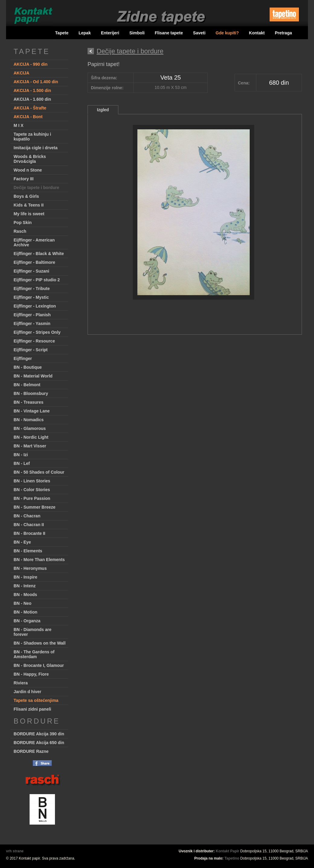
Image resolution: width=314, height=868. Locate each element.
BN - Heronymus (30, 568)
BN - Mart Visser (30, 446)
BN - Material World (33, 376)
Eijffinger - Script (31, 350)
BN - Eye (22, 542)
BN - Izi (21, 455)
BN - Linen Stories (32, 481)
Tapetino (232, 858)
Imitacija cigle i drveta (36, 148)
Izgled (103, 110)
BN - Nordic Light (31, 437)
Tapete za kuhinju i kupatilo (32, 137)
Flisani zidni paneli (32, 709)
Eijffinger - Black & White (39, 254)
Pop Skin (23, 223)
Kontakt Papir (228, 851)
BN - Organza (27, 621)
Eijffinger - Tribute (32, 289)
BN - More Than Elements (39, 560)
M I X (19, 125)
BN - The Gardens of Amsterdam (34, 654)
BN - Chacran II (29, 525)
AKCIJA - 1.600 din (32, 99)
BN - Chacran (27, 516)
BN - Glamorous (30, 428)
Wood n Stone (28, 170)
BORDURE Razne (31, 751)
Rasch (20, 231)
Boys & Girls (26, 196)
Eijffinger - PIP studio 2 (37, 280)
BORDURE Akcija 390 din (39, 734)
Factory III (24, 179)
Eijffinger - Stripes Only (37, 332)
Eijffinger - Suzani (31, 271)
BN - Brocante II (29, 533)
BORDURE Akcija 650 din (39, 743)
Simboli (137, 33)
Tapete (62, 33)
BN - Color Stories (32, 490)
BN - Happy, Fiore (31, 674)
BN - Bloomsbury (31, 393)
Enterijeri (110, 33)
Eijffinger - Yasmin (32, 324)
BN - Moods (25, 595)
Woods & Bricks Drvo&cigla (30, 159)
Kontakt (257, 33)
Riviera (21, 683)
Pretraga (283, 33)
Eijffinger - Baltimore (34, 262)
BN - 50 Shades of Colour (39, 472)
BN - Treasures (29, 402)
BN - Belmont (27, 385)
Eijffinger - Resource (34, 341)
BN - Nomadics (29, 420)
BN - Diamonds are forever (32, 632)
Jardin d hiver (27, 692)
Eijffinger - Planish (32, 315)
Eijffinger (23, 358)
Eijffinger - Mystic (31, 297)
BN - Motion (26, 612)
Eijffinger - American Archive (34, 242)
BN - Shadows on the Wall (40, 643)
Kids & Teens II (29, 205)
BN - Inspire (26, 577)
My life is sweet (29, 214)
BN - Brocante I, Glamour (39, 665)
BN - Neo (22, 603)
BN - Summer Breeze (35, 507)
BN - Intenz (25, 586)
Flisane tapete (169, 33)
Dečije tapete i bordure (36, 188)
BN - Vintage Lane (32, 411)
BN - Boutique (28, 367)
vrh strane (15, 851)
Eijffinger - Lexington (35, 306)
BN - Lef (22, 463)
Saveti (199, 33)
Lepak (85, 33)
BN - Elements (28, 551)
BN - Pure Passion (32, 498)
